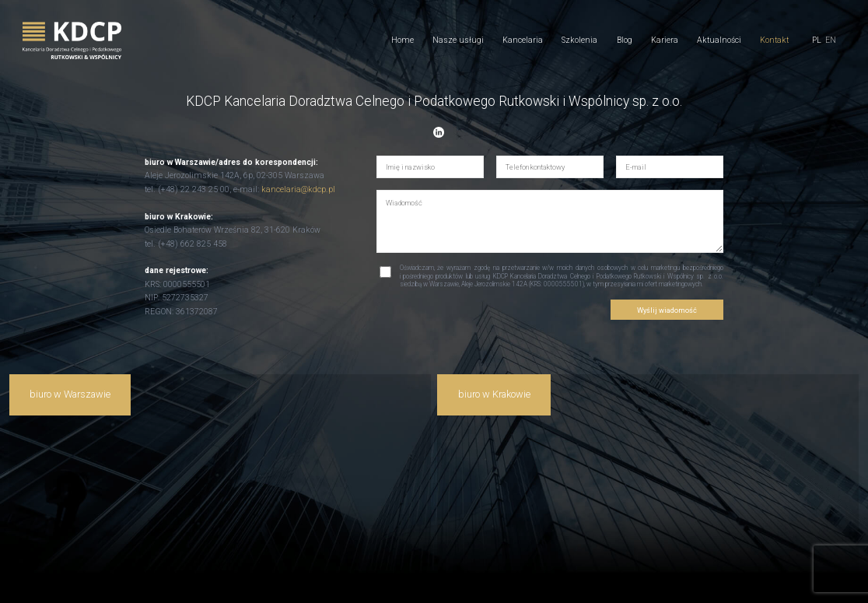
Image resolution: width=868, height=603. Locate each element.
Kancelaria (523, 40)
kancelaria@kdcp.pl (298, 189)
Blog (625, 40)
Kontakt (774, 40)
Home (402, 40)
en (831, 40)
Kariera (665, 40)
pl (817, 40)
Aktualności (719, 40)
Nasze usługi (458, 40)
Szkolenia (579, 40)
